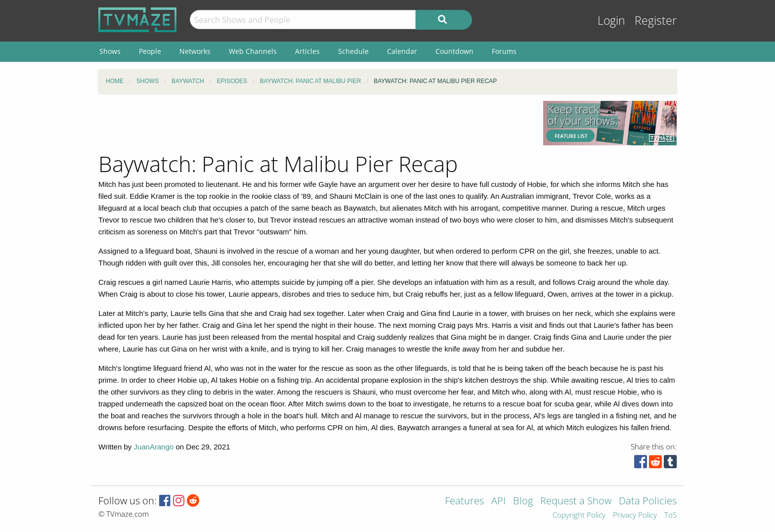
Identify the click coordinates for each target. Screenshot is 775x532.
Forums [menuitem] (504, 51)
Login (611, 21)
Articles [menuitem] (307, 51)
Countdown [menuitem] (454, 51)
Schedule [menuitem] (353, 51)
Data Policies (648, 502)
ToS (670, 515)
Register (656, 21)
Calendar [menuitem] (402, 51)
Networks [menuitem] (195, 51)
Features (464, 502)
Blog (523, 502)
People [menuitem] (150, 51)
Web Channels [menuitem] (253, 51)
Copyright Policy (579, 515)
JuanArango (153, 447)
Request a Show (576, 502)
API (498, 502)
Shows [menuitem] (110, 51)
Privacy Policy (635, 515)
